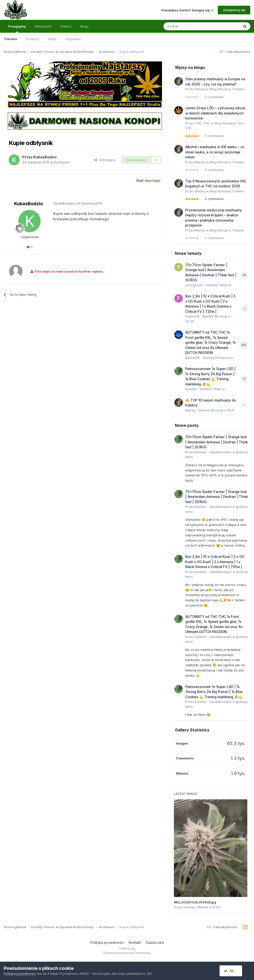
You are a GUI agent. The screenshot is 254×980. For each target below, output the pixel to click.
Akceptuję (234, 971)
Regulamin (74, 39)
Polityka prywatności (107, 942)
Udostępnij (105, 160)
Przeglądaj (17, 29)
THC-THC (203, 123)
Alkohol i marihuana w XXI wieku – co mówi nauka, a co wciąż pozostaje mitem (215, 152)
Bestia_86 (193, 358)
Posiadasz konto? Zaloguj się (187, 10)
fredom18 (192, 316)
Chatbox (33, 39)
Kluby (52, 39)
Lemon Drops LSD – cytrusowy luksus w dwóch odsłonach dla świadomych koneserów (215, 113)
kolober (191, 389)
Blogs (85, 26)
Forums (11, 39)
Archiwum (62, 162)
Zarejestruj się (234, 10)
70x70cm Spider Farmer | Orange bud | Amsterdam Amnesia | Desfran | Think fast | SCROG (217, 442)
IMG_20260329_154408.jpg (195, 902)
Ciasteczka (155, 942)
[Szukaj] (189, 26)
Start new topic (148, 181)
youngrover (194, 285)
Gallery (66, 26)
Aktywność (43, 26)
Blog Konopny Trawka (227, 89)
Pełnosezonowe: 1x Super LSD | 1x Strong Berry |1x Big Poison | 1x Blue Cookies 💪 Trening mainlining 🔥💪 (214, 692)
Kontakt (135, 942)
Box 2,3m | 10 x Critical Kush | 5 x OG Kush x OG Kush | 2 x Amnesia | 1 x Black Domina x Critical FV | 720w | (215, 562)
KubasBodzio (45, 157)
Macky (200, 89)
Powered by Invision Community (127, 953)
